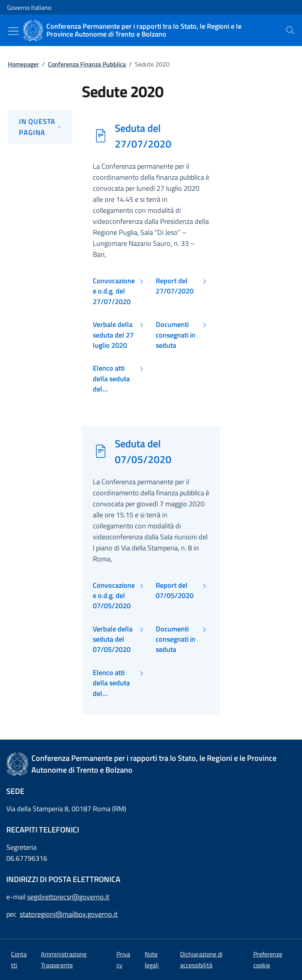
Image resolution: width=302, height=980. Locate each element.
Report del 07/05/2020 (175, 591)
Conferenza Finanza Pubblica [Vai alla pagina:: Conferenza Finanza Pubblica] (87, 64)
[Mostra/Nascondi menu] (13, 31)
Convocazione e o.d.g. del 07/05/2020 (114, 596)
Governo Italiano (29, 7)
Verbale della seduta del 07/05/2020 (113, 639)
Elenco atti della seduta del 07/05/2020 (112, 683)
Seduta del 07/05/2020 (143, 451)
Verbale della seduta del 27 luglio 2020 (113, 335)
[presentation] (290, 30)
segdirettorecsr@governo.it (68, 897)
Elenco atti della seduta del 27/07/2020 (112, 379)
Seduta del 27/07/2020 (143, 136)
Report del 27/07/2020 (175, 286)
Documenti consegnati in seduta (176, 335)
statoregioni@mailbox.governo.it (69, 914)
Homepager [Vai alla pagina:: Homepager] (23, 64)
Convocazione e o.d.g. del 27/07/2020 (114, 291)
